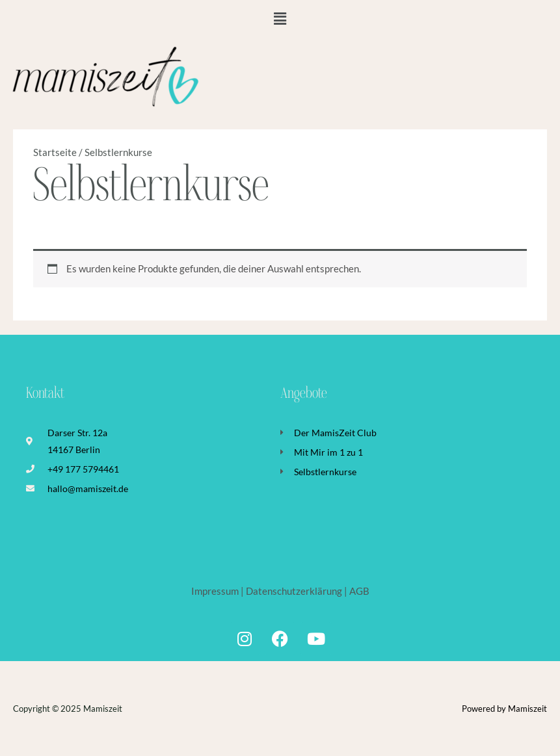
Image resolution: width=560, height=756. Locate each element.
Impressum (216, 591)
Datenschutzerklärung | (297, 591)
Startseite (55, 152)
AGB (359, 591)
